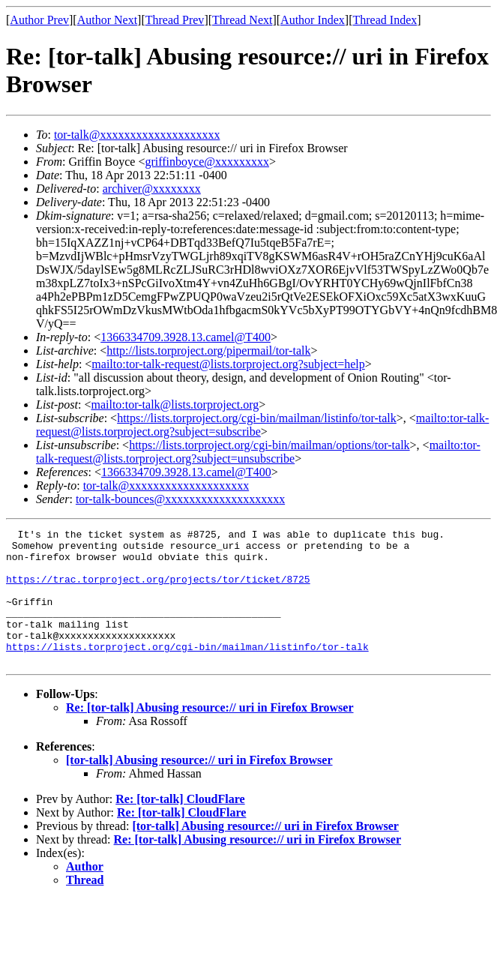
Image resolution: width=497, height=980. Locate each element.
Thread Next (242, 20)
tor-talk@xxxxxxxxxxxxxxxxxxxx (137, 135)
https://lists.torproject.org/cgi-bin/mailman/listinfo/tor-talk (257, 418)
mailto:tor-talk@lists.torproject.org (175, 405)
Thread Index (385, 20)
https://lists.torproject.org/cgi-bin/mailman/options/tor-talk (269, 445)
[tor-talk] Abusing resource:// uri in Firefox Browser (199, 787)
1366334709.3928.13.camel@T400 (186, 337)
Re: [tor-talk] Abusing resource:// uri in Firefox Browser (210, 734)
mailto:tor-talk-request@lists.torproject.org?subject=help (228, 364)
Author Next (107, 20)
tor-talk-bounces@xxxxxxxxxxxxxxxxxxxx (180, 499)
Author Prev (39, 20)
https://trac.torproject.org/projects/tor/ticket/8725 (158, 590)
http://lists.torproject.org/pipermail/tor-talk (208, 351)
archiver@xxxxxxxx (152, 189)
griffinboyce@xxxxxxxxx (207, 162)
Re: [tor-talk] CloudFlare (180, 826)
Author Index (313, 20)
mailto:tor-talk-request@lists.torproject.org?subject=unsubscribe (258, 452)
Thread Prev (175, 20)
